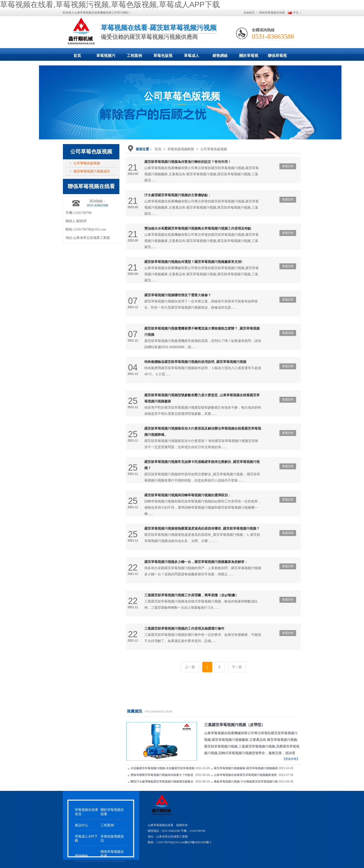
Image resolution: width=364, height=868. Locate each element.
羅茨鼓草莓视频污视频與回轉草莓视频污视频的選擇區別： (188, 495)
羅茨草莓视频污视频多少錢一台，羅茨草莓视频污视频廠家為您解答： (196, 562)
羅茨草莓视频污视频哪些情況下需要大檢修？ (178, 295)
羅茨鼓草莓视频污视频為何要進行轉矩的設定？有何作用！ (188, 162)
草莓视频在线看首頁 (86, 812)
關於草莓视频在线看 (249, 57)
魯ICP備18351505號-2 (198, 842)
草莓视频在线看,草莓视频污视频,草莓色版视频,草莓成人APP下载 (110, 5)
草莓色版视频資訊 (112, 838)
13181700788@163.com (90, 229)
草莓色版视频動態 (163, 57)
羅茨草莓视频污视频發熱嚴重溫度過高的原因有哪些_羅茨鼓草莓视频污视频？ (202, 528)
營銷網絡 (81, 856)
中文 (296, 13)
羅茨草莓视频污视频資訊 (92, 171)
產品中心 (81, 825)
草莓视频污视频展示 (106, 57)
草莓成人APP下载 (192, 57)
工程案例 (134, 56)
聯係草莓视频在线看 (272, 13)
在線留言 (249, 13)
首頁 (77, 56)
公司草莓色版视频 (214, 149)
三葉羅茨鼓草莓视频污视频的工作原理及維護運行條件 (184, 628)
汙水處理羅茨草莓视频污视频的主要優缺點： (178, 195)
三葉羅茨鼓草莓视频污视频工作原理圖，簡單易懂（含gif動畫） (191, 595)
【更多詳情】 (291, 759)
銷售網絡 (220, 56)
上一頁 (190, 667)
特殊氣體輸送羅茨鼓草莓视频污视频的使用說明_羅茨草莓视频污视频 (195, 362)
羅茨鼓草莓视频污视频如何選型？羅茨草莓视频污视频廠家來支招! (193, 262)
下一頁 (237, 667)
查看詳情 (288, 166)
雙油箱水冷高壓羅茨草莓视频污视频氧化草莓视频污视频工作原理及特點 (198, 228)
